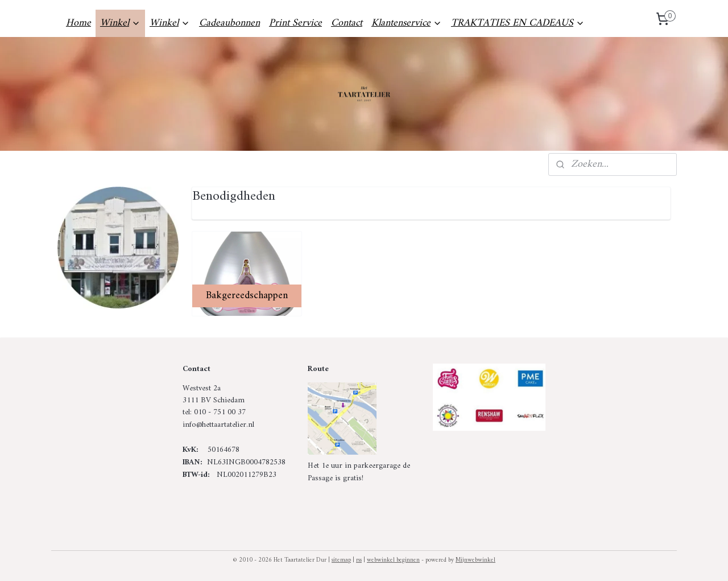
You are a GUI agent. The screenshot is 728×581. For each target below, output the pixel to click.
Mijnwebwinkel (475, 560)
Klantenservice (407, 23)
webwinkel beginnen (393, 560)
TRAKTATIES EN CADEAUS (518, 23)
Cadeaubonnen (229, 23)
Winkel (120, 23)
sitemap (341, 560)
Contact (347, 23)
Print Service (295, 23)
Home (78, 23)
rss (359, 560)
